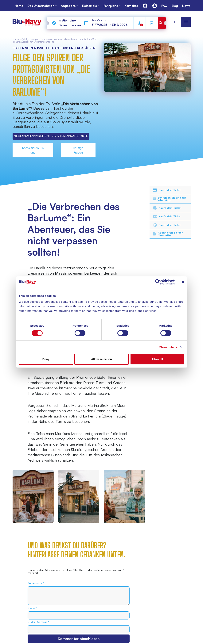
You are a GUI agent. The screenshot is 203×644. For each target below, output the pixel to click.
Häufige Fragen (78, 150)
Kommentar (36, 583)
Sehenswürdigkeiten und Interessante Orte (34, 42)
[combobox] (99, 20)
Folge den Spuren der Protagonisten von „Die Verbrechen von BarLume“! (59, 39)
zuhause (18, 39)
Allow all (157, 359)
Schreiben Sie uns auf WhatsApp (169, 199)
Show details (168, 347)
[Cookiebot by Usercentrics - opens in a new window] (158, 282)
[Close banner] (183, 282)
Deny (46, 359)
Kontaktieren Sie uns (33, 150)
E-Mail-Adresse (38, 622)
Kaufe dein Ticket (167, 190)
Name (32, 608)
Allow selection (101, 359)
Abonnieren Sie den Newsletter (168, 234)
